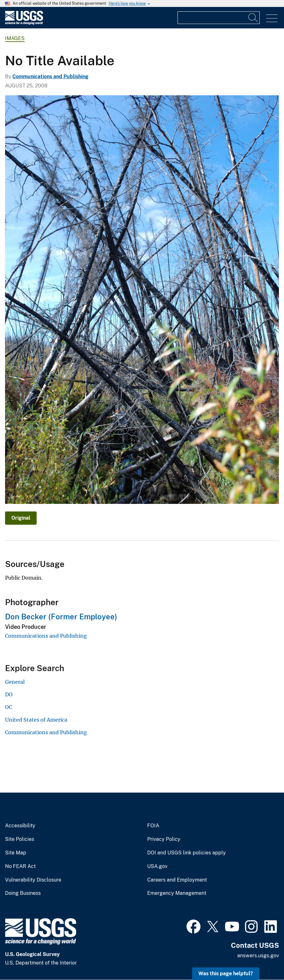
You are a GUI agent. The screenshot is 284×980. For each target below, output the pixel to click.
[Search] (253, 18)
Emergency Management (177, 893)
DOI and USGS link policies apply (187, 853)
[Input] (219, 18)
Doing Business (23, 893)
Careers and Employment (177, 880)
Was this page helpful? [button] (226, 974)
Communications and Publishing (50, 77)
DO (9, 694)
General (15, 682)
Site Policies (20, 839)
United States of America (36, 720)
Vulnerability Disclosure (33, 880)
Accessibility (20, 826)
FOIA (153, 826)
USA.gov (157, 866)
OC (9, 707)
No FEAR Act (20, 866)
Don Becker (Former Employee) (61, 617)
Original (21, 518)
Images (15, 38)
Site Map (16, 853)
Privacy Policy (164, 839)
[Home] (24, 23)
